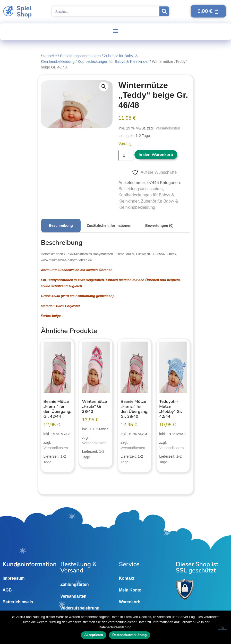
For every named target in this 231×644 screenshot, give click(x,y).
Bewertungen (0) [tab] (159, 225)
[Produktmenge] (126, 155)
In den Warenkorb (156, 155)
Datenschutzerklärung (130, 635)
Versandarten (73, 596)
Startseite (49, 56)
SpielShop (24, 11)
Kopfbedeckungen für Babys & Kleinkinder (113, 62)
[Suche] (164, 11)
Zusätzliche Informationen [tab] (109, 225)
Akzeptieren (94, 635)
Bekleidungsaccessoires (80, 56)
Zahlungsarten (74, 584)
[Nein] (223, 627)
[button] (115, 31)
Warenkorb (130, 602)
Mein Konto (130, 590)
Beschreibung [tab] (61, 225)
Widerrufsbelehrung (80, 608)
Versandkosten (168, 128)
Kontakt (127, 578)
